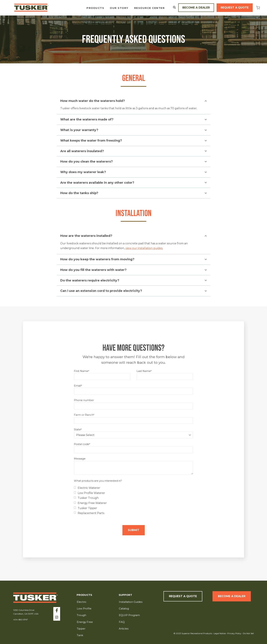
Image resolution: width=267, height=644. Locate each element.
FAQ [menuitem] (122, 622)
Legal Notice (220, 633)
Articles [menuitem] (124, 629)
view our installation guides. (144, 248)
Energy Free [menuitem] (85, 622)
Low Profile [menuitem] (84, 608)
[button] (133, 101)
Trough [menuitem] (81, 615)
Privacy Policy (235, 633)
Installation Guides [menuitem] (131, 602)
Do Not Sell (248, 633)
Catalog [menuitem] (124, 608)
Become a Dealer (196, 8)
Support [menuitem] (125, 595)
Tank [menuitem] (80, 635)
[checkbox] (133, 501)
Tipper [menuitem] (81, 629)
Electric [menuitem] (82, 602)
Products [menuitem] (84, 595)
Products (95, 8)
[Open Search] (174, 7)
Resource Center (150, 8)
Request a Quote (235, 8)
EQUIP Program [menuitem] (129, 615)
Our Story (119, 8)
